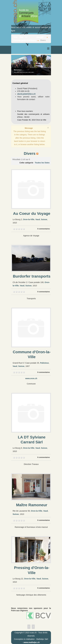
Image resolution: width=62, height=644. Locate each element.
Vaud (38, 219)
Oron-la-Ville (29, 219)
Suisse (44, 219)
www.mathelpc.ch (32, 642)
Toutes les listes (42, 163)
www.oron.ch (31, 378)
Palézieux (44, 363)
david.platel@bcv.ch (26, 94)
